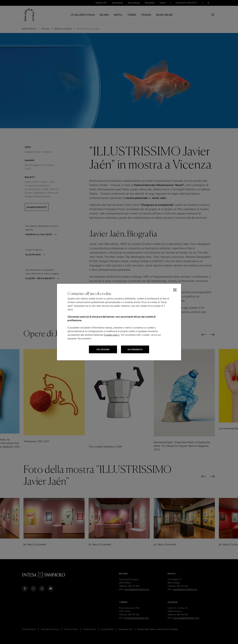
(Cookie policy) (112, 335)
